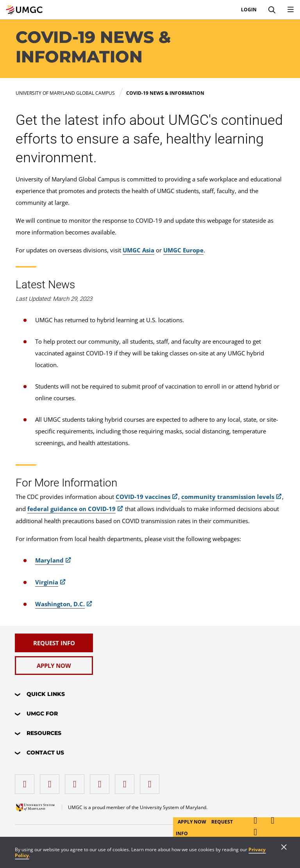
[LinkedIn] (52, 781)
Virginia (47, 582)
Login (249, 10)
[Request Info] (54, 643)
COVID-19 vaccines (143, 497)
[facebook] (27, 781)
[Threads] (127, 781)
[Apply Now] (54, 666)
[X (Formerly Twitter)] (102, 781)
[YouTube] (152, 781)
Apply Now (193, 822)
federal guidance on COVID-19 (71, 509)
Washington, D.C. (60, 604)
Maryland (49, 560)
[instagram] (77, 781)
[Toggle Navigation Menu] (291, 10)
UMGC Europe (183, 250)
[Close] (284, 848)
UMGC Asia (138, 250)
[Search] (272, 10)
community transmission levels (228, 497)
